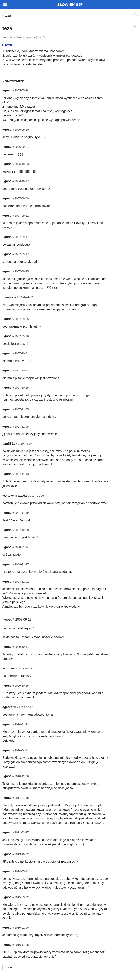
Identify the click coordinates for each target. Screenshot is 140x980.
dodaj (9, 967)
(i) (36, 37)
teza (7, 45)
